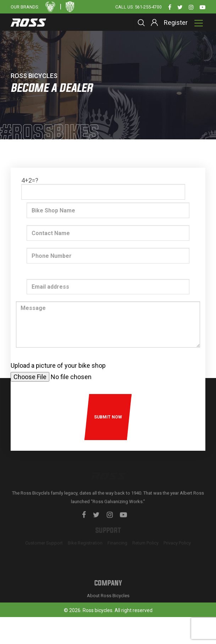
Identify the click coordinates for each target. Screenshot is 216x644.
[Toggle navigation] (199, 23)
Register (176, 23)
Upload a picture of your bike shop (58, 365)
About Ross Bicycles (108, 632)
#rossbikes (50, 133)
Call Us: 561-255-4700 (139, 7)
